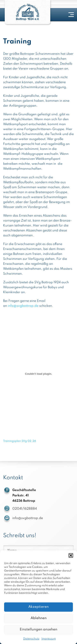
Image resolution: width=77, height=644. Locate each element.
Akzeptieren (38, 607)
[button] (71, 555)
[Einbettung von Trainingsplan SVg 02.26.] (38, 374)
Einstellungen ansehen (38, 629)
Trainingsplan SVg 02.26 (20, 441)
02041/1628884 (25, 509)
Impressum (49, 639)
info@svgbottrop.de (23, 306)
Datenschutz (31, 639)
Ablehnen (39, 618)
